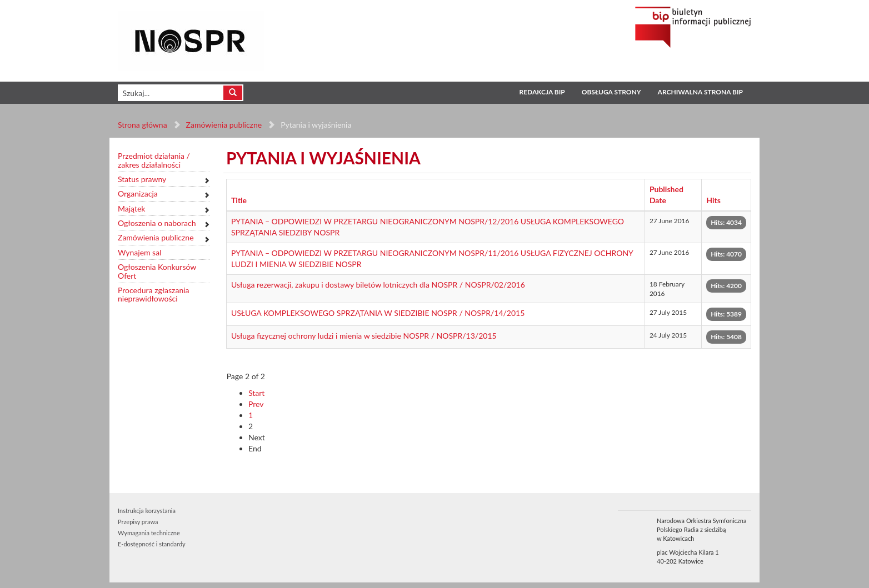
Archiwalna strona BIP (700, 92)
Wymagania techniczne (149, 533)
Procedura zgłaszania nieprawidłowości (154, 295)
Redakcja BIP (542, 92)
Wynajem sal (139, 252)
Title (239, 200)
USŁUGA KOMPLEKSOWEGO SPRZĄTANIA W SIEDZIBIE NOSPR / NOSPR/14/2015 (378, 313)
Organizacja (138, 194)
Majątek (131, 208)
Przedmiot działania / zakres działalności (154, 160)
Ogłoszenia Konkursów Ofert (157, 271)
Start (256, 393)
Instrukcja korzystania (147, 511)
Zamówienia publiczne (224, 125)
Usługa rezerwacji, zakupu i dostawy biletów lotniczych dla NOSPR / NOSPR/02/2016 (378, 285)
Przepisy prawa (138, 522)
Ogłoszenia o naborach (157, 223)
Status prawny (142, 179)
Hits (713, 200)
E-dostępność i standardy (152, 544)
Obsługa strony (611, 92)
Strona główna (143, 125)
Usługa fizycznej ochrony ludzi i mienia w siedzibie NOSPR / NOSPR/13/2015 (364, 336)
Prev (256, 404)
